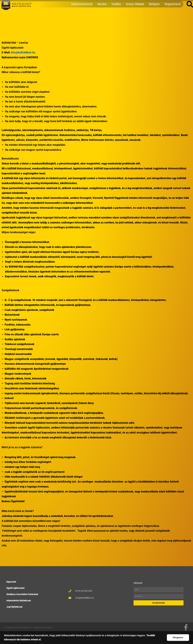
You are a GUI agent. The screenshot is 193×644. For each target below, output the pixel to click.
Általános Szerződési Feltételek (28, 594)
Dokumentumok (82, 17)
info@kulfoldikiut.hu (23, 52)
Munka (102, 17)
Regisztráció (173, 17)
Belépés (154, 17)
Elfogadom (178, 638)
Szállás (116, 17)
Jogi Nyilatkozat (25, 599)
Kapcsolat (23, 589)
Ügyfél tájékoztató (25, 592)
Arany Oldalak (135, 17)
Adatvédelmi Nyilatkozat (26, 597)
